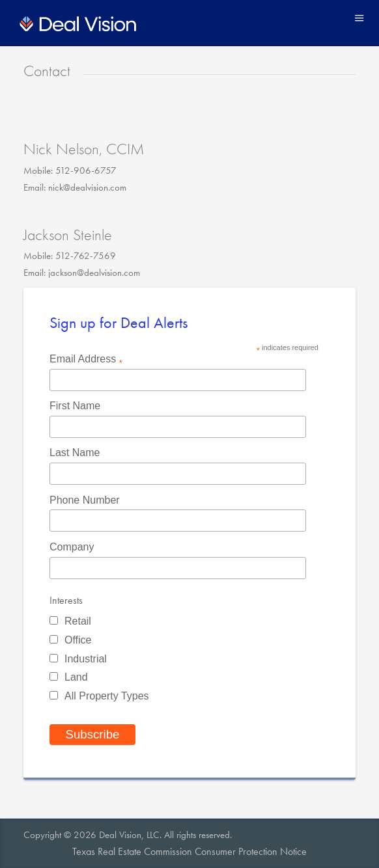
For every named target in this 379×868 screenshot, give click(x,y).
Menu (359, 18)
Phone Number (85, 500)
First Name (75, 406)
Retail (78, 621)
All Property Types (107, 696)
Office (78, 640)
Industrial (86, 659)
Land (76, 677)
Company (72, 547)
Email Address (86, 360)
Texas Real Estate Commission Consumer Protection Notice (189, 851)
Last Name (75, 453)
